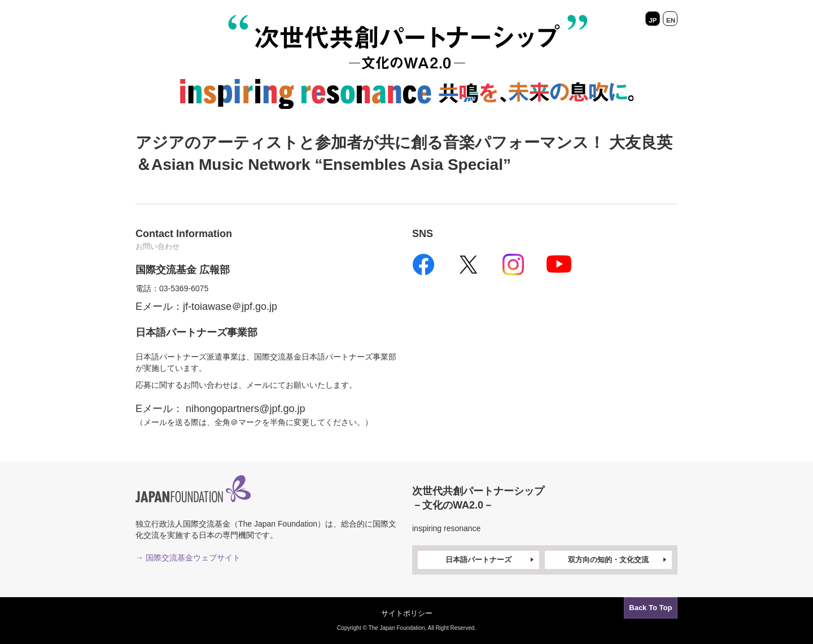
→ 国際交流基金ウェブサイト (188, 558)
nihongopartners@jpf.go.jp (245, 409)
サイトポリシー (407, 613)
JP (653, 18)
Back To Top (648, 606)
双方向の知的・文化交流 (618, 560)
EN (670, 18)
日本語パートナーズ (491, 560)
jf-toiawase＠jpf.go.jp (230, 306)
